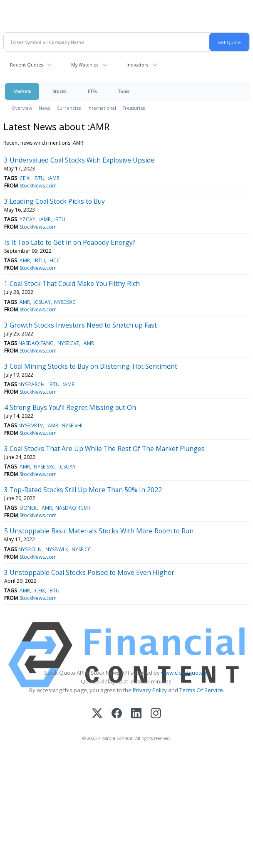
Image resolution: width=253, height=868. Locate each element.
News (44, 108)
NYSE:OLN (30, 549)
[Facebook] (117, 714)
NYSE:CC (81, 549)
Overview (22, 108)
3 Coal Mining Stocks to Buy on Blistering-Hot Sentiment (91, 366)
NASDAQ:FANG (36, 343)
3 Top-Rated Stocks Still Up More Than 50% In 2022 (83, 490)
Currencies (69, 108)
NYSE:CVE (68, 343)
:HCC (54, 260)
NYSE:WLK (57, 549)
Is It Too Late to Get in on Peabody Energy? (70, 242)
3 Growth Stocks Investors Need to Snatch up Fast (81, 325)
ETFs (92, 91)
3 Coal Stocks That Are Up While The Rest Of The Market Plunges (104, 449)
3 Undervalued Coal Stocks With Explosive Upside (79, 160)
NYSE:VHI (72, 425)
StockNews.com (38, 186)
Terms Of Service (201, 690)
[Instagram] (156, 714)
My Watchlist (85, 65)
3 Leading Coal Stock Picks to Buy (55, 201)
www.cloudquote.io (185, 673)
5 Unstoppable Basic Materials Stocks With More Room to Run (99, 531)
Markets (22, 91)
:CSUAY (42, 302)
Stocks (59, 91)
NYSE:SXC (65, 302)
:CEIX (24, 178)
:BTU (39, 178)
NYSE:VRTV (31, 425)
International (102, 108)
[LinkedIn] (136, 714)
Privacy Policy (150, 690)
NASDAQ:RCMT (73, 508)
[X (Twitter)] (97, 714)
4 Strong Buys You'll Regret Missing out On (70, 407)
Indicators (137, 65)
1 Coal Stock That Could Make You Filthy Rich (72, 284)
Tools (124, 91)
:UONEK (27, 508)
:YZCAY (27, 219)
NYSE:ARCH (31, 384)
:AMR (54, 178)
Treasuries (134, 108)
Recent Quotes (26, 65)
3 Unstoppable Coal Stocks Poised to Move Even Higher (89, 572)
